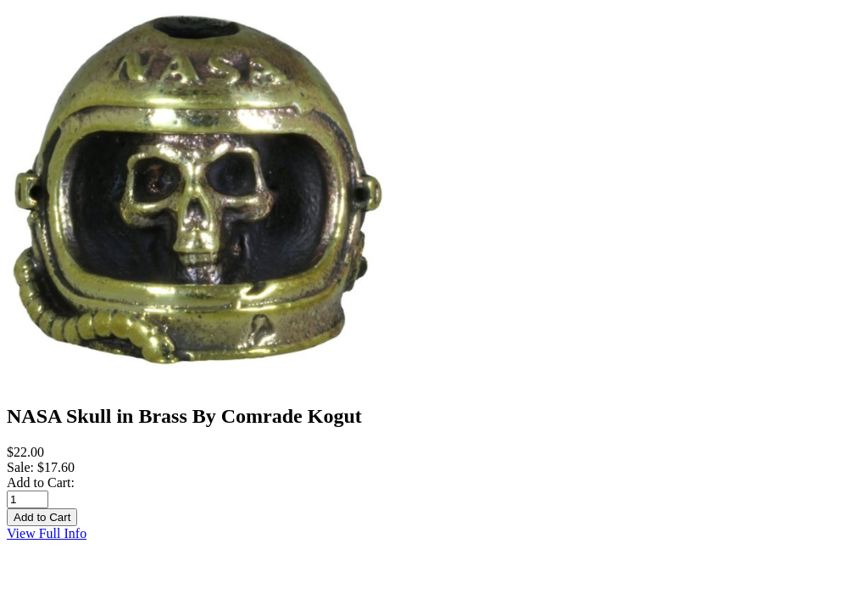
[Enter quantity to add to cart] (28, 499)
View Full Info (47, 533)
